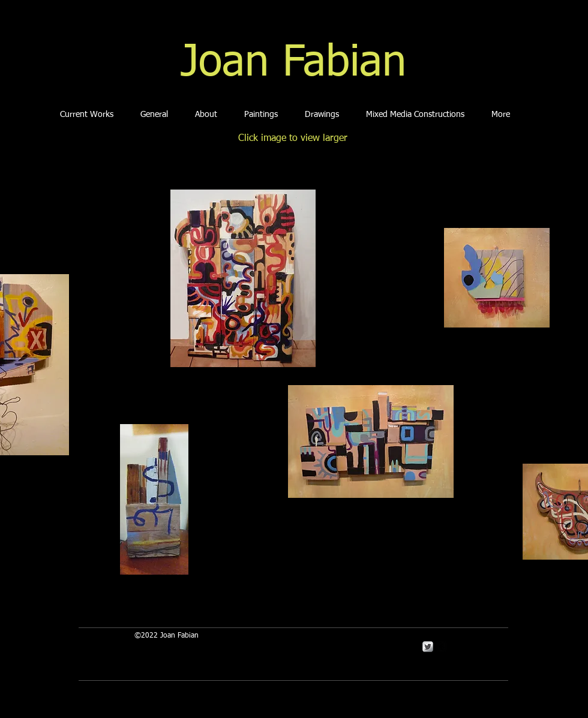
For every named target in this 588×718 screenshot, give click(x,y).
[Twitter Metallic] (428, 647)
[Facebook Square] (442, 647)
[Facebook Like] (265, 584)
